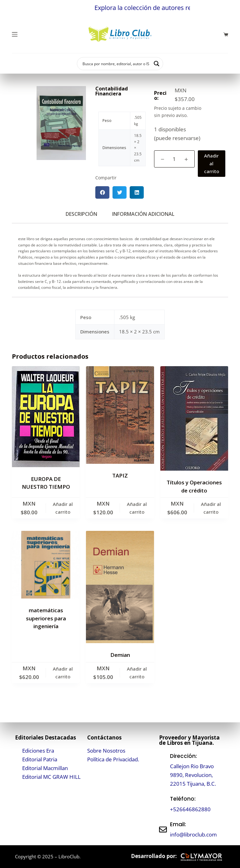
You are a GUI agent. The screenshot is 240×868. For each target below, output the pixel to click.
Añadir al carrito (212, 163)
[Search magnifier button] (157, 64)
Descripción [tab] (81, 214)
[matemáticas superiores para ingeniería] (46, 565)
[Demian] (120, 587)
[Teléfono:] (163, 804)
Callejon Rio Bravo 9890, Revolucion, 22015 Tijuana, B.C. (193, 775)
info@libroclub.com (193, 834)
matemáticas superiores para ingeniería (46, 618)
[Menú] (15, 34)
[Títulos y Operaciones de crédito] (194, 418)
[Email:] (163, 829)
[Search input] (116, 64)
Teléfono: (183, 799)
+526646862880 (190, 809)
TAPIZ (120, 475)
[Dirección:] (163, 770)
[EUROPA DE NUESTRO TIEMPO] (46, 417)
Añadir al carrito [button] (63, 508)
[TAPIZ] (120, 415)
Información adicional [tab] (143, 214)
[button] (102, 192)
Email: (178, 824)
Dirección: (183, 756)
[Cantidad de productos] (174, 159)
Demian (120, 655)
